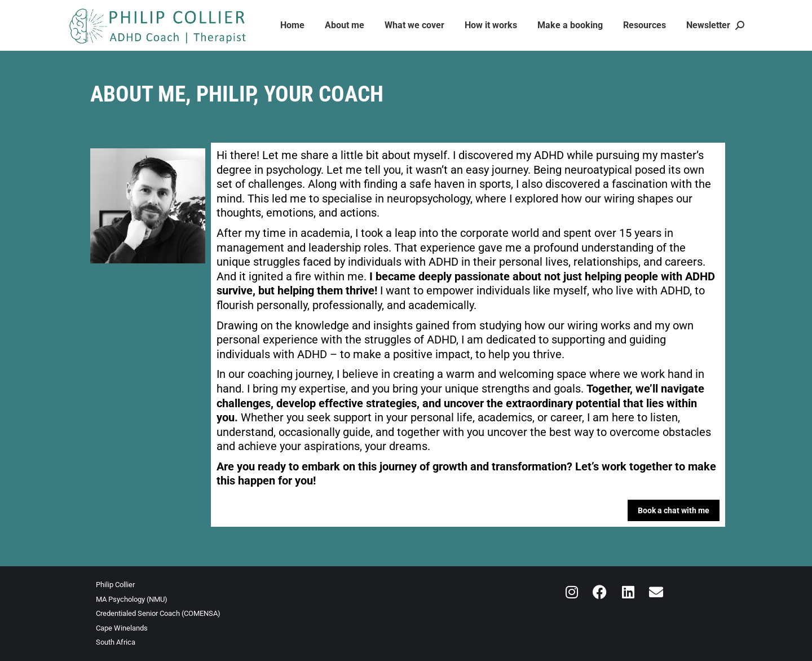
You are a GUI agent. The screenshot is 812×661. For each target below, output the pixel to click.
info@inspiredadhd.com (113, 10)
